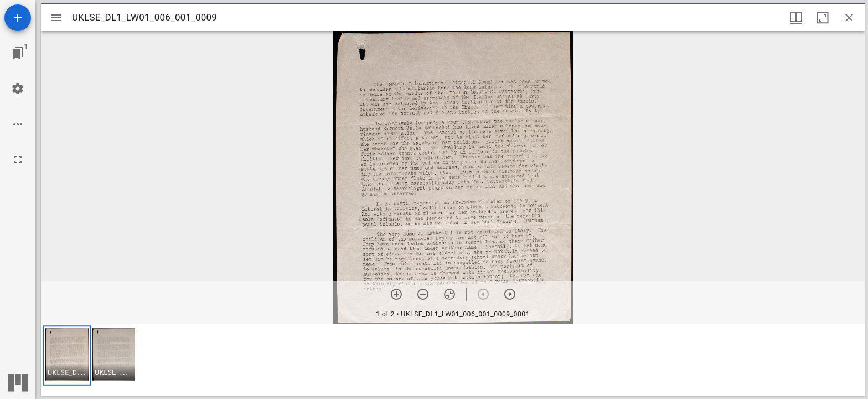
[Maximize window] (823, 18)
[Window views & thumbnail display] (796, 18)
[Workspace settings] (18, 89)
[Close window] (849, 18)
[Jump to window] (18, 53)
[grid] (453, 360)
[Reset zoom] (449, 294)
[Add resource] (18, 18)
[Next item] (510, 294)
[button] (67, 355)
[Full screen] (18, 160)
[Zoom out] (423, 294)
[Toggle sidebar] (56, 18)
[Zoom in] (396, 294)
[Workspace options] (18, 124)
